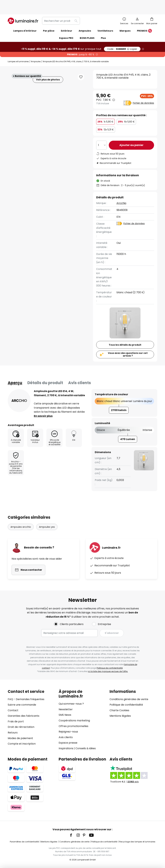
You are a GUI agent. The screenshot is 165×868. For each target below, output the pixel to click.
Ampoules (36, 51)
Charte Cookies (119, 710)
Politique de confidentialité (110, 668)
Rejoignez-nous (68, 732)
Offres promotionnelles (73, 726)
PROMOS (144, 20)
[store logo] (23, 10)
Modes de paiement (20, 738)
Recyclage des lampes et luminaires (137, 842)
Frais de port (16, 721)
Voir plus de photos (48, 69)
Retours (13, 733)
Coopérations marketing (74, 720)
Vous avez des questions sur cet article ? (128, 344)
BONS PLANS (87, 28)
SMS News (65, 715)
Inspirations (66, 748)
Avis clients (80, 372)
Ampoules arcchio (21, 516)
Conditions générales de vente (129, 699)
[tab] (15, 372)
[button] (81, 67)
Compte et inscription (22, 744)
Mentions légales (120, 716)
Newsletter (66, 709)
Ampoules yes (47, 516)
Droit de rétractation (21, 727)
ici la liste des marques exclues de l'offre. (108, 671)
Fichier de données (143, 92)
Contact (13, 710)
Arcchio (121, 193)
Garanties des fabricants (24, 716)
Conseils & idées (86, 748)
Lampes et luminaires (18, 51)
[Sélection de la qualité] (102, 135)
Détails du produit (45, 372)
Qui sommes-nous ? (71, 704)
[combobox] (61, 10)
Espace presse (68, 743)
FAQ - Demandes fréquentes (26, 699)
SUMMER (122, 39)
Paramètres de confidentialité (24, 842)
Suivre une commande (22, 705)
